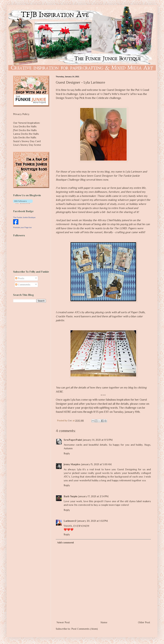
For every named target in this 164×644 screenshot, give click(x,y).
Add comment (65, 543)
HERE (67, 412)
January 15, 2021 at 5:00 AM (96, 464)
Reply (67, 454)
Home (104, 622)
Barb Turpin (71, 496)
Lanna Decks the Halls (26, 134)
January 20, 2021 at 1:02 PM (93, 521)
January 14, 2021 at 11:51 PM (98, 440)
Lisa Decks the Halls (25, 127)
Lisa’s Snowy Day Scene (27, 145)
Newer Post (63, 622)
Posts (20, 278)
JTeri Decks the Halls (25, 130)
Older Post (144, 622)
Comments (23, 285)
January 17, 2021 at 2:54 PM (93, 496)
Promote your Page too (22, 227)
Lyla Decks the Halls (25, 138)
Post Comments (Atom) (85, 629)
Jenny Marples (72, 464)
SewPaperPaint (73, 440)
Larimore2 (70, 521)
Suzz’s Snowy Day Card (27, 141)
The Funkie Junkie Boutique (24, 217)
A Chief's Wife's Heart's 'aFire (118, 94)
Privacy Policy (21, 114)
